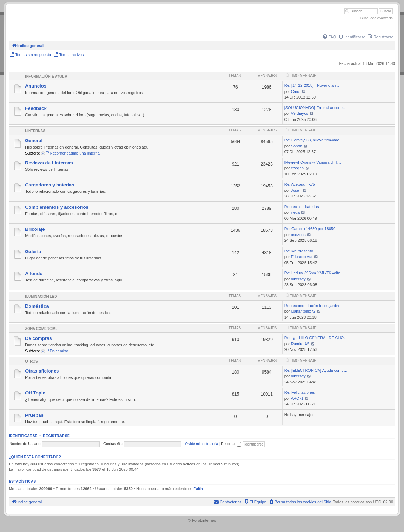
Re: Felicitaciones (300, 392)
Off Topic (35, 393)
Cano (296, 91)
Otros (32, 361)
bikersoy (298, 279)
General (34, 141)
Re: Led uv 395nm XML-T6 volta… (314, 273)
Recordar (231, 444)
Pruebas (34, 415)
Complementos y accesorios (57, 207)
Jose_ (296, 190)
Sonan (297, 146)
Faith (198, 489)
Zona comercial (41, 329)
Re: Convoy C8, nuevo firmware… (314, 140)
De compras (39, 338)
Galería (33, 251)
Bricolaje (35, 229)
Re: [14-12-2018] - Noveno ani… (312, 85)
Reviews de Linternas (49, 163)
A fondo (34, 273)
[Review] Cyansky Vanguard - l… (313, 162)
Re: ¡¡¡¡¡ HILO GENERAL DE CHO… (316, 338)
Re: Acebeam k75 (300, 184)
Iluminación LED (41, 296)
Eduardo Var (302, 257)
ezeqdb (297, 168)
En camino (57, 351)
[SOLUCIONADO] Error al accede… (315, 108)
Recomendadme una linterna (73, 153)
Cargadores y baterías (50, 185)
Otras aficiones (42, 371)
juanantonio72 (303, 311)
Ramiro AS (300, 344)
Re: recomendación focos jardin (312, 306)
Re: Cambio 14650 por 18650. (310, 229)
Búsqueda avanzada (377, 18)
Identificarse (23, 436)
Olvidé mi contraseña (201, 444)
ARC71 (297, 398)
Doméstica (37, 306)
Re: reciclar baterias (302, 207)
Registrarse (56, 436)
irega (295, 212)
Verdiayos (300, 113)
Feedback (36, 108)
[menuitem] (329, 37)
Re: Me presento (299, 251)
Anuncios (36, 86)
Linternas (35, 131)
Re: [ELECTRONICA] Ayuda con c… (316, 370)
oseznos (298, 235)
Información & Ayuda (46, 76)
